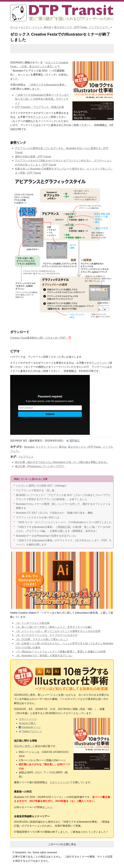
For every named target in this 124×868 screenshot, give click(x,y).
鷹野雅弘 (75, 441)
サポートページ (28, 719)
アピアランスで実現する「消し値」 (36, 490)
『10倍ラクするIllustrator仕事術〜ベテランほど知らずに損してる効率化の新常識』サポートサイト (42, 99)
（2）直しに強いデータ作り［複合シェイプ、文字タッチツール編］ (54, 627)
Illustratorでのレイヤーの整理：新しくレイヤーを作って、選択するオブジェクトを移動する (63, 506)
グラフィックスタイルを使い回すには (38, 517)
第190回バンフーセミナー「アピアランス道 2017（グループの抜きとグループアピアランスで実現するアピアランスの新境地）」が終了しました (63, 497)
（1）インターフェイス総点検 (32, 623)
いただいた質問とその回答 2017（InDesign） (42, 486)
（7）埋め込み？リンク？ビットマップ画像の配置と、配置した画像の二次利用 (60, 652)
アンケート (39, 117)
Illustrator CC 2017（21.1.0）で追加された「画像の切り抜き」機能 (54, 513)
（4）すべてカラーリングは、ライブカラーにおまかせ (46, 635)
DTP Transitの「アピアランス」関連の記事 (39, 107)
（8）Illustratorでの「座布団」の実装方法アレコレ (44, 656)
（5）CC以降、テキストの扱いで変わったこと (42, 639)
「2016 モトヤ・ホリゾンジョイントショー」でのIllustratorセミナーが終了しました (64, 522)
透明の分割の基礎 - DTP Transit (33, 157)
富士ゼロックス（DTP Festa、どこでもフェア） (82, 27)
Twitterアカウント (32, 731)
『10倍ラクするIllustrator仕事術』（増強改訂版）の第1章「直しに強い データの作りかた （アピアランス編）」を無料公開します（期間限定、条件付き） (63, 529)
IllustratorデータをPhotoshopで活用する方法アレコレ (46, 536)
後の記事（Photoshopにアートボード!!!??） (40, 466)
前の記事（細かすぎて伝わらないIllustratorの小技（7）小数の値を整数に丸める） (62, 462)
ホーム (14, 27)
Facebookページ (31, 727)
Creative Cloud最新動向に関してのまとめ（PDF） (39, 338)
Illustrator (29, 447)
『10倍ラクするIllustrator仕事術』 (47, 85)
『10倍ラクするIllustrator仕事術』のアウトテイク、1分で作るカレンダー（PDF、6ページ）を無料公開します (63, 542)
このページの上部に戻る (62, 844)
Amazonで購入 (27, 723)
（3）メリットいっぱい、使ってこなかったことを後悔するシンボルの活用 (58, 631)
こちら (48, 807)
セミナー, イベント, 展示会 (36, 27)
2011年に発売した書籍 (27, 746)
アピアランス (26, 457)
